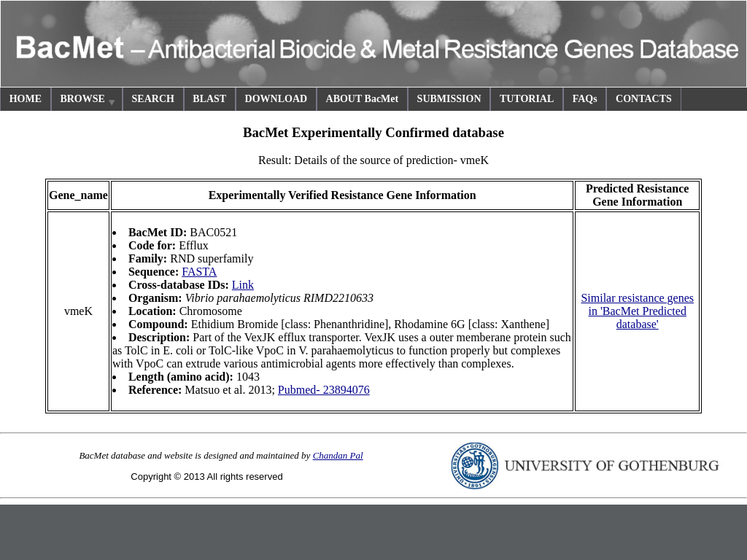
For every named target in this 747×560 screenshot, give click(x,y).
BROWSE (88, 101)
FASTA (199, 272)
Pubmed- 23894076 (324, 390)
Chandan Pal (338, 455)
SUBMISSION (449, 99)
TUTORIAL (527, 99)
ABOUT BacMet (363, 99)
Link (243, 285)
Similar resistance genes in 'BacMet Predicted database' (637, 311)
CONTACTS (644, 99)
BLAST (209, 99)
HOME (26, 99)
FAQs (585, 99)
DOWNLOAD (276, 99)
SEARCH (153, 99)
